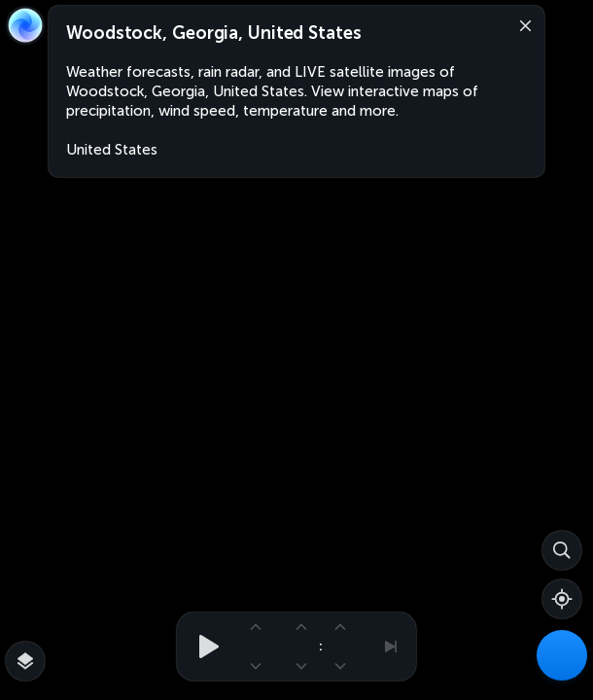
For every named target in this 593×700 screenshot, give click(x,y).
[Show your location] (562, 599)
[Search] (562, 550)
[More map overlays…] (25, 661)
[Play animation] (203, 647)
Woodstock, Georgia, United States (214, 33)
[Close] (521, 24)
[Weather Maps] (562, 655)
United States (112, 150)
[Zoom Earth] (25, 25)
